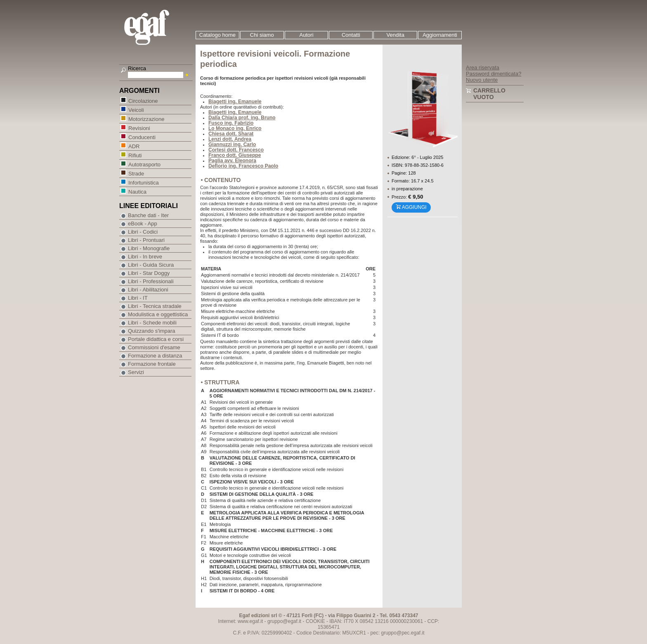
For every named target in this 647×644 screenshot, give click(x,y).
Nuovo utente (482, 80)
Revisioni (139, 128)
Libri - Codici (143, 232)
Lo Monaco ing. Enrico (235, 128)
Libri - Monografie (149, 248)
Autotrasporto (144, 164)
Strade (136, 173)
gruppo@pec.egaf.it (403, 633)
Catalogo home (217, 35)
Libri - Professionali (151, 281)
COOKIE (315, 621)
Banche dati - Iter (148, 215)
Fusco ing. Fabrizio (231, 123)
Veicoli (136, 110)
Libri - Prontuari (146, 240)
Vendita (396, 35)
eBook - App (143, 224)
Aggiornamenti (440, 35)
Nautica (137, 191)
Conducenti (142, 137)
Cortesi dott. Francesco (236, 150)
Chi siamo (262, 35)
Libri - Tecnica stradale (155, 306)
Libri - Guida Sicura (151, 265)
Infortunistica (143, 182)
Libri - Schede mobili (152, 323)
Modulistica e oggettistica (158, 314)
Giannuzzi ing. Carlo (232, 144)
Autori (307, 35)
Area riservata (483, 67)
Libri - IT (138, 298)
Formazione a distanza (155, 356)
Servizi (136, 372)
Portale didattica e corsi (156, 339)
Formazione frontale (152, 364)
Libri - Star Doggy (149, 273)
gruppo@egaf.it (284, 621)
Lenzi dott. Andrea (230, 139)
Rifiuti (135, 155)
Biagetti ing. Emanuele (235, 102)
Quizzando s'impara (151, 331)
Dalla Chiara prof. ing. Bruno (242, 118)
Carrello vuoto (489, 94)
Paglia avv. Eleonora (232, 161)
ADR (134, 146)
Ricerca (137, 68)
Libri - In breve (145, 257)
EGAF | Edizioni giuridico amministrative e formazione (157, 28)
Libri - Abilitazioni (148, 290)
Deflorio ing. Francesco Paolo (243, 166)
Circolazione (143, 101)
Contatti (351, 35)
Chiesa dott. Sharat (231, 134)
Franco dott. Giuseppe (235, 155)
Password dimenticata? (494, 74)
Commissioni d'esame (154, 347)
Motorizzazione (146, 119)
